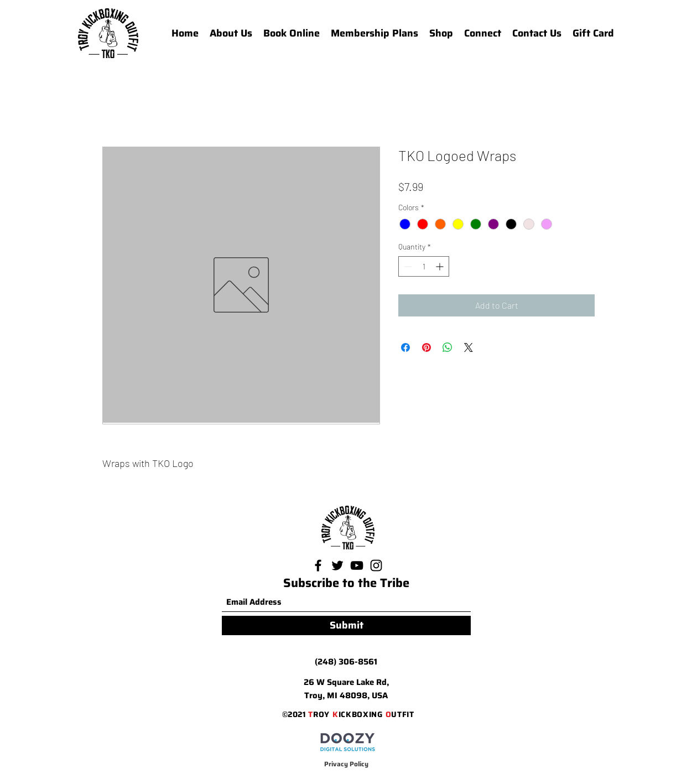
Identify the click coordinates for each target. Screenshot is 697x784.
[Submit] (346, 625)
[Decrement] (407, 266)
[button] (483, 33)
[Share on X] (469, 347)
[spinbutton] (424, 266)
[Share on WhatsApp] (448, 347)
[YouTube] (357, 565)
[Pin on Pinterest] (426, 347)
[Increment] (441, 266)
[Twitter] (337, 565)
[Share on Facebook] (405, 347)
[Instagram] (376, 565)
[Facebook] (318, 565)
